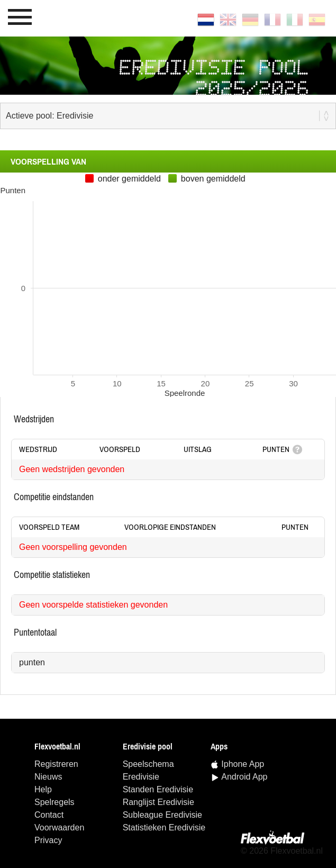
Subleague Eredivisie (162, 815)
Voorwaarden (59, 828)
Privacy (48, 840)
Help (43, 789)
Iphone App (243, 764)
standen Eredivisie (158, 789)
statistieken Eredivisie (164, 828)
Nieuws (48, 777)
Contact (49, 815)
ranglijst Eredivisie (158, 802)
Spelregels (55, 802)
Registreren (56, 764)
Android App (244, 777)
